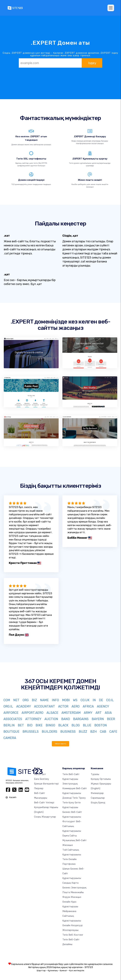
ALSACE (52, 713)
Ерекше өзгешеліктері (46, 784)
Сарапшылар (98, 798)
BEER (111, 719)
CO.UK (85, 700)
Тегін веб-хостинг (73, 935)
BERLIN (9, 725)
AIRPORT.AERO (32, 713)
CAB (103, 732)
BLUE (87, 725)
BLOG (76, 725)
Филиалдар (97, 793)
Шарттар (41, 970)
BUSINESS (68, 732)
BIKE (39, 725)
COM (7, 700)
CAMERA (10, 738)
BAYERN (98, 719)
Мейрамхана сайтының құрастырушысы (72, 916)
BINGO (50, 725)
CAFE (113, 732)
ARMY (88, 713)
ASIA (108, 713)
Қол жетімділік (77, 970)
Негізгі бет (40, 774)
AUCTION (51, 719)
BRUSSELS (31, 732)
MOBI (66, 700)
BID (30, 725)
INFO (55, 700)
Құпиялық (53, 970)
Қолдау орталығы (101, 779)
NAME (44, 700)
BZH (94, 732)
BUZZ (83, 732)
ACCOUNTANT (45, 706)
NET (16, 700)
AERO (76, 706)
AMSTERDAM (71, 713)
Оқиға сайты (70, 836)
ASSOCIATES (13, 719)
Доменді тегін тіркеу (74, 798)
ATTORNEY (33, 719)
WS (75, 700)
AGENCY (103, 706)
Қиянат (63, 970)
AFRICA (88, 706)
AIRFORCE (11, 713)
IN (94, 700)
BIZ (34, 700)
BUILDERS (49, 732)
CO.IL (110, 700)
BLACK (63, 725)
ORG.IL (8, 706)
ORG (26, 700)
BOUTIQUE (11, 732)
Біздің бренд (98, 803)
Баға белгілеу (42, 779)
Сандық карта (70, 883)
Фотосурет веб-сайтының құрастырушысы (72, 826)
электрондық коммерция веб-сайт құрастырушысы (75, 788)
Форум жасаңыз (72, 897)
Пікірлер (39, 788)
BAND (66, 719)
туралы (95, 774)
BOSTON (101, 725)
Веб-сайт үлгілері (44, 803)
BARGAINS (81, 719)
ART (99, 713)
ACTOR (63, 706)
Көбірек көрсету (60, 744)
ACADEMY (24, 706)
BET (21, 725)
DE (101, 700)
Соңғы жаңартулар (45, 817)
